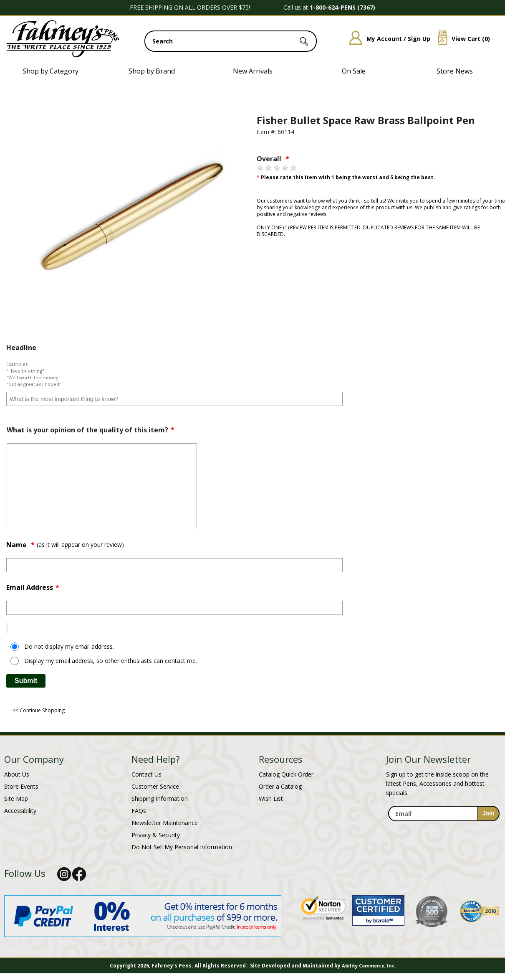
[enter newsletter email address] (444, 814)
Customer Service (155, 786)
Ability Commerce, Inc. (369, 966)
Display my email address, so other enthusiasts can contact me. (111, 661)
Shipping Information (160, 798)
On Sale (354, 71)
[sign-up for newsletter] (489, 814)
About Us (17, 774)
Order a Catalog (280, 786)
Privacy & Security (156, 835)
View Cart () (461, 39)
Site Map (16, 798)
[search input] (231, 41)
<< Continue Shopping (39, 710)
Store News (455, 71)
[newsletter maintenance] (443, 826)
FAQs (139, 811)
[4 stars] (285, 168)
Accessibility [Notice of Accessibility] (20, 811)
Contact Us (146, 774)
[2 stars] (268, 168)
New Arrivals (253, 71)
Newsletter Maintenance (165, 823)
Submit (26, 681)
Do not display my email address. (69, 646)
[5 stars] (293, 168)
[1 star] (260, 168)
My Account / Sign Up (387, 39)
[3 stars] (277, 168)
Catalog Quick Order (286, 774)
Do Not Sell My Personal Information (182, 847)
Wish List (271, 798)
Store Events (21, 786)
